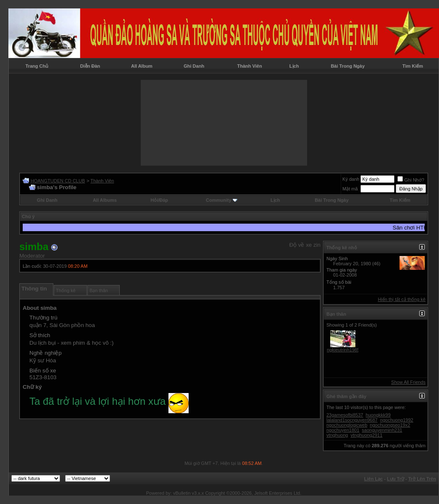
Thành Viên (250, 66)
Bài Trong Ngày (348, 66)
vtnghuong (337, 435)
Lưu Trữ (396, 479)
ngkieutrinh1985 (343, 350)
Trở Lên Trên (422, 479)
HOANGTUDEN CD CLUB (58, 181)
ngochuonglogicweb (347, 425)
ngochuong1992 (397, 420)
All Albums (105, 200)
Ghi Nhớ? (411, 180)
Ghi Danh (194, 66)
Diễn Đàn (90, 66)
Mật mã (350, 189)
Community (222, 200)
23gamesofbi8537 (345, 415)
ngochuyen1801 (343, 430)
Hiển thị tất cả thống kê (402, 299)
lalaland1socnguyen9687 (352, 420)
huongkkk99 (378, 415)
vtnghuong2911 (366, 435)
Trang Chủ (37, 66)
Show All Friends (408, 382)
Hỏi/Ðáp (159, 200)
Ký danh (351, 179)
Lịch (294, 66)
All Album (142, 66)
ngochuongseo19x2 (390, 425)
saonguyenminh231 (382, 430)
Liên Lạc (374, 479)
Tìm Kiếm (413, 66)
